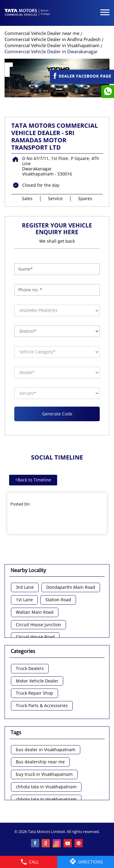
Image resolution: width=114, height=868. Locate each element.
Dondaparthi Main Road (71, 587)
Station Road (58, 600)
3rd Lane (25, 587)
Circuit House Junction (38, 625)
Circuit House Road (35, 637)
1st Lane (24, 600)
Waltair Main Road (35, 612)
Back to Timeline (33, 480)
